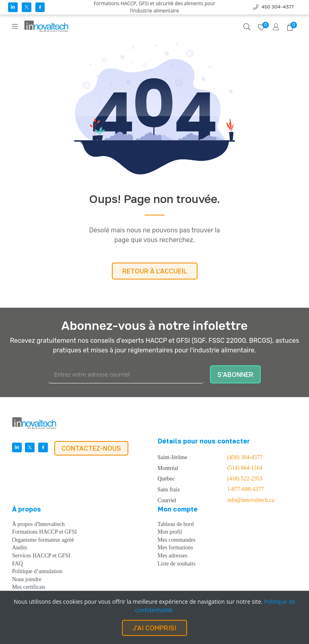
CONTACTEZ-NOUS (91, 448)
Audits (20, 548)
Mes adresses (173, 556)
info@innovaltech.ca (251, 500)
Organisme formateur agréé (43, 540)
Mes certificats (29, 587)
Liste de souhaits (177, 564)
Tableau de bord (176, 524)
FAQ (18, 564)
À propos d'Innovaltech (38, 524)
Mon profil (170, 532)
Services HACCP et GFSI (41, 556)
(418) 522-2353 (245, 479)
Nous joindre (27, 580)
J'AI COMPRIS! (154, 628)
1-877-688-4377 (246, 489)
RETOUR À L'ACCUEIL (155, 271)
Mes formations (175, 548)
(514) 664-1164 (245, 468)
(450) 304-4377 (245, 458)
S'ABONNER (235, 375)
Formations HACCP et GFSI (44, 532)
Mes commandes (177, 540)
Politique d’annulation (37, 572)
